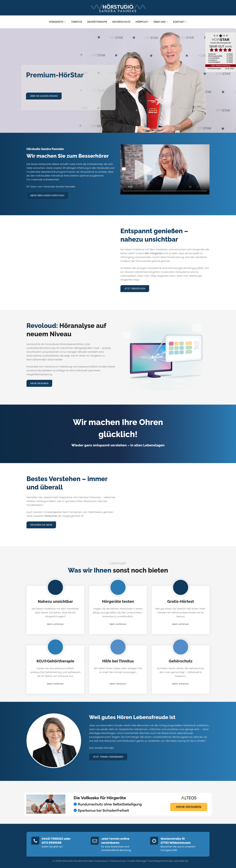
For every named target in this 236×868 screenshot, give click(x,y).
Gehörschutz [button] (121, 22)
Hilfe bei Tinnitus (118, 661)
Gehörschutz (181, 661)
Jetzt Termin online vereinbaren (115, 840)
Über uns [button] (161, 22)
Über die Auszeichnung (45, 96)
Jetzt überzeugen (135, 288)
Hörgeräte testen (118, 601)
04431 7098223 (52, 838)
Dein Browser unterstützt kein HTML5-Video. (165, 169)
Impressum (102, 860)
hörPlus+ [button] (142, 22)
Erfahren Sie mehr (42, 524)
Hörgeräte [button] (58, 22)
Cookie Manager (137, 860)
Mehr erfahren (40, 383)
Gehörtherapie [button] (97, 22)
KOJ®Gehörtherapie (55, 661)
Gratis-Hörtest (181, 601)
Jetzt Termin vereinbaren (109, 756)
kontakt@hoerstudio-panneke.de (169, 860)
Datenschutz (118, 860)
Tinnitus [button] (77, 22)
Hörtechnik (51, 516)
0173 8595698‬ (52, 842)
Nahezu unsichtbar (55, 601)
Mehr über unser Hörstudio (48, 195)
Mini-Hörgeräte (154, 253)
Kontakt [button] (180, 22)
